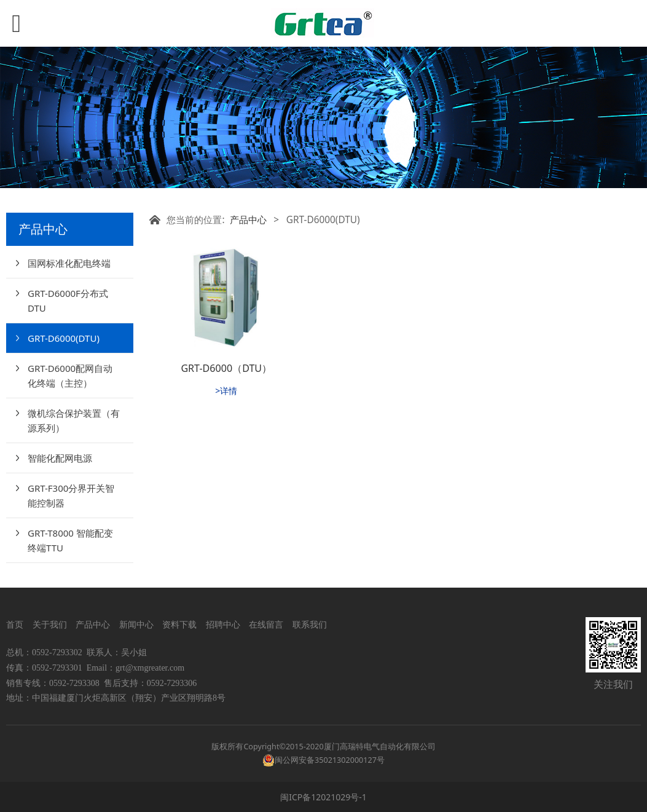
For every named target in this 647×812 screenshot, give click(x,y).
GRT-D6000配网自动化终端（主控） (70, 376)
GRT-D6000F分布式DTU (68, 301)
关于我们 (50, 624)
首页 (15, 624)
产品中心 (248, 220)
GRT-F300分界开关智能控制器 (71, 495)
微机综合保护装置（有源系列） (74, 420)
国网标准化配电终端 (69, 263)
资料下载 (179, 624)
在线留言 (266, 624)
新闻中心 (136, 624)
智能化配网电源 (60, 458)
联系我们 (308, 624)
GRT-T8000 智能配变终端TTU (70, 540)
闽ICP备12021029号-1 (323, 797)
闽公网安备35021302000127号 (330, 760)
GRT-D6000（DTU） (226, 368)
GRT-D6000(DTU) (64, 338)
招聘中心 (223, 624)
